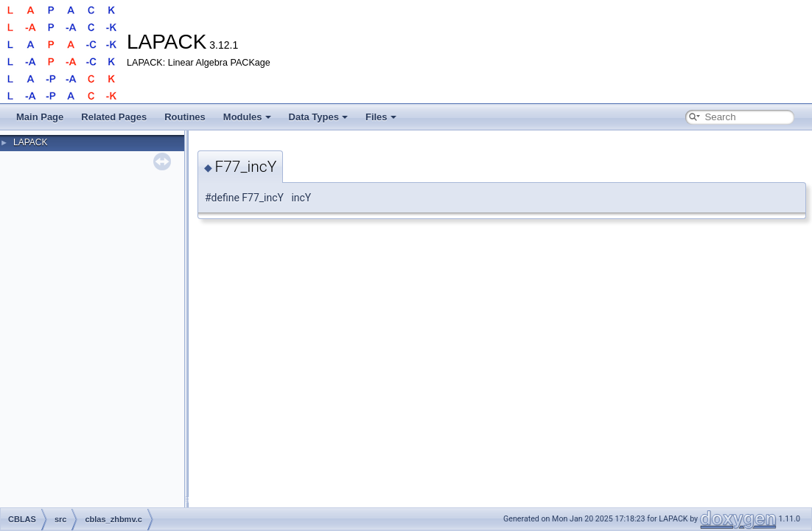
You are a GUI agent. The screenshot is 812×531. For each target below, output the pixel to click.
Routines (185, 117)
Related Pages (114, 117)
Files (381, 117)
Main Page (40, 117)
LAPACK (30, 142)
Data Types (318, 117)
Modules (247, 117)
